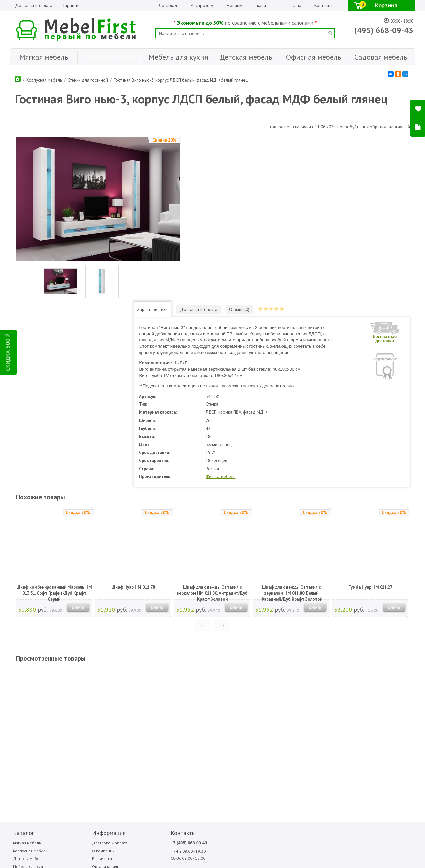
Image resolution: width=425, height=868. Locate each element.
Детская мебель (26, 700)
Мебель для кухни (28, 708)
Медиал (283, 690)
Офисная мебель (26, 716)
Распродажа (203, 5)
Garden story (216, 690)
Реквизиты (74, 700)
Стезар (353, 690)
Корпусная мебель (44, 78)
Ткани (260, 5)
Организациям (78, 708)
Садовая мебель (26, 725)
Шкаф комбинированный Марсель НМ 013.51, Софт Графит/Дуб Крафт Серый (53, 430)
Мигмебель (321, 683)
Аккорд (247, 690)
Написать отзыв (38, 772)
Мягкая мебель (25, 683)
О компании (76, 691)
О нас (298, 5)
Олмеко (318, 690)
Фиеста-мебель (276, 316)
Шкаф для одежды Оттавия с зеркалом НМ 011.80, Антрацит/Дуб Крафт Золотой (211, 430)
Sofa (245, 683)
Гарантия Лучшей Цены (86, 716)
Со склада (169, 5)
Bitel (210, 683)
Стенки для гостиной (88, 78)
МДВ (281, 683)
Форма (388, 690)
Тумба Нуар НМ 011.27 (369, 427)
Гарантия (72, 5)
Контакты (323, 5)
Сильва (353, 683)
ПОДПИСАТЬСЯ (110, 761)
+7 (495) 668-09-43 (138, 683)
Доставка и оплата (34, 5)
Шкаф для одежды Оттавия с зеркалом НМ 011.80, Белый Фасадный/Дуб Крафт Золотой (290, 430)
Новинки (235, 5)
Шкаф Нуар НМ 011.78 (132, 427)
